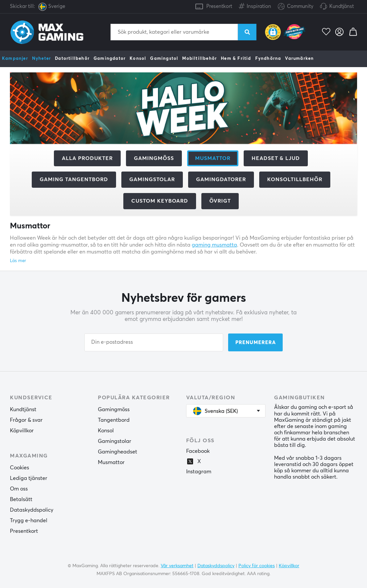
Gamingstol (164, 59)
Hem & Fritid (236, 59)
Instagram (199, 472)
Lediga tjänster (29, 478)
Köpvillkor (22, 431)
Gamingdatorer (221, 179)
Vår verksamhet (177, 566)
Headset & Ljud (276, 158)
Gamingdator (110, 59)
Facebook (198, 451)
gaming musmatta (214, 245)
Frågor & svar (26, 420)
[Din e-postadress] (154, 342)
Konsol (138, 59)
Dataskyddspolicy (32, 510)
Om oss (19, 489)
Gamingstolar (152, 179)
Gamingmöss (154, 158)
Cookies (20, 468)
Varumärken (299, 59)
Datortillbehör (72, 59)
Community (296, 7)
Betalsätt (21, 499)
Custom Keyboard (160, 201)
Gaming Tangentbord (74, 179)
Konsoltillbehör (295, 179)
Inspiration (255, 5)
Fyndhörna (268, 59)
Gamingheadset (118, 452)
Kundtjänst (342, 6)
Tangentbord (114, 420)
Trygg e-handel (29, 521)
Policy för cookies (257, 566)
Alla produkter (87, 158)
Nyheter (41, 59)
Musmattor (111, 462)
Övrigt (220, 201)
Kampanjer (15, 59)
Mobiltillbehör (200, 59)
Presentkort (219, 6)
